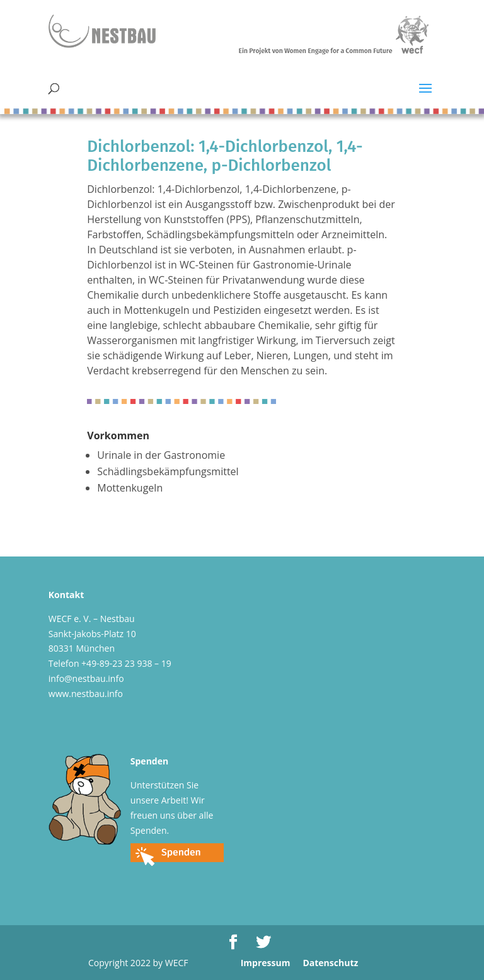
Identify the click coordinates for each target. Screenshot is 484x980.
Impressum (266, 963)
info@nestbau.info (86, 678)
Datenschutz (330, 963)
